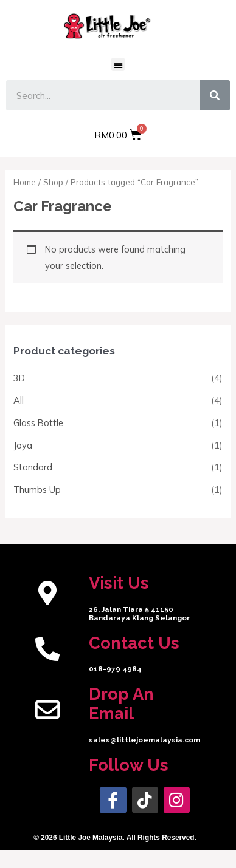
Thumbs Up (37, 490)
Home (25, 182)
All (19, 400)
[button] (118, 65)
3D (19, 378)
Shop (53, 182)
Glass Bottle (38, 423)
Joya (23, 445)
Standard (33, 467)
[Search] (215, 95)
